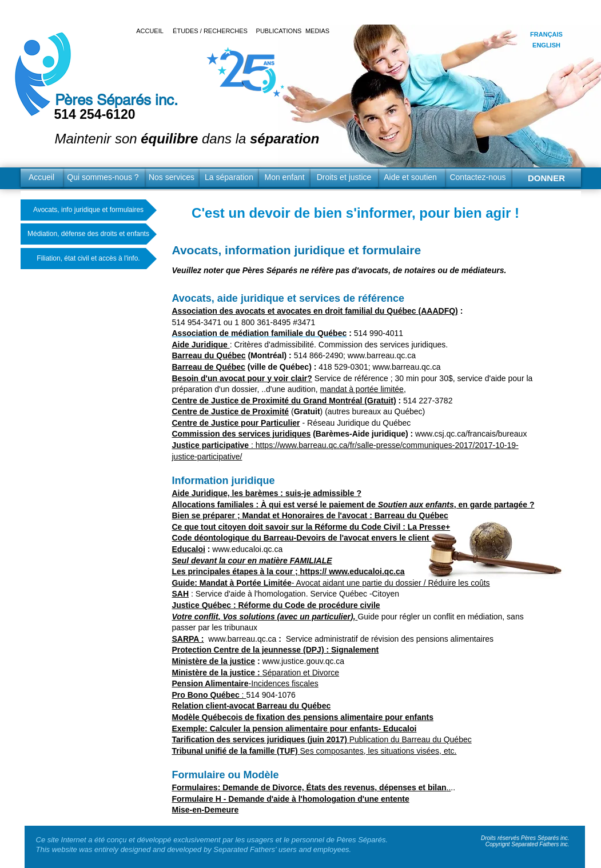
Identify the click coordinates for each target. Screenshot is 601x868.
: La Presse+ (425, 527)
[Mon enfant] (285, 178)
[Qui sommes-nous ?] (103, 178)
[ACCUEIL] (150, 31)
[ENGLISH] (547, 45)
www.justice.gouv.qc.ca (303, 661)
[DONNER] (547, 178)
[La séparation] (229, 178)
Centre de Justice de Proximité (231, 411)
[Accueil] (42, 178)
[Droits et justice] (344, 178)
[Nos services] (172, 178)
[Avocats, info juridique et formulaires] (89, 210)
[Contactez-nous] (478, 178)
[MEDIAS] (318, 31)
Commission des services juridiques (242, 434)
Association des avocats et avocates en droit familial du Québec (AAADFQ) (315, 311)
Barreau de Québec (209, 367)
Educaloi (189, 549)
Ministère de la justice (214, 661)
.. (312, 787)
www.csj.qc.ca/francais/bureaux (471, 434)
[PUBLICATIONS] (279, 31)
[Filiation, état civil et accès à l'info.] (89, 259)
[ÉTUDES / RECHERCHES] (210, 31)
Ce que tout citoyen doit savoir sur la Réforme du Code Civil (286, 527)
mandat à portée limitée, (363, 389)
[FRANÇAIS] (547, 35)
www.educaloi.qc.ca (247, 549)
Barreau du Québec (209, 355)
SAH (181, 594)
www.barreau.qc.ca (382, 355)
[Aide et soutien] (411, 178)
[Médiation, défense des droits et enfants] (89, 234)
